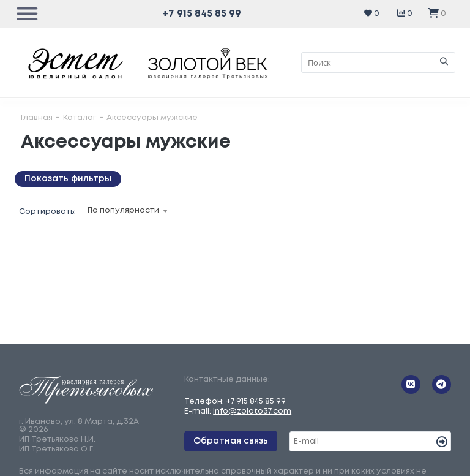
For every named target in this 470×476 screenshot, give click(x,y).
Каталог (80, 118)
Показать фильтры (68, 179)
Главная (37, 118)
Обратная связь (231, 441)
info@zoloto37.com (252, 411)
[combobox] (147, 211)
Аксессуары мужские (152, 118)
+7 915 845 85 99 (202, 14)
